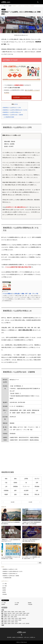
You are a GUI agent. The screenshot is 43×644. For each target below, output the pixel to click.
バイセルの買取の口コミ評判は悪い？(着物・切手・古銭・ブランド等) (20, 294)
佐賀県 (13, 624)
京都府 (13, 618)
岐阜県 (15, 617)
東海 (2, 617)
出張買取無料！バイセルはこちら (22, 97)
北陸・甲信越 (4, 615)
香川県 (9, 622)
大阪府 (5, 618)
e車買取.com (33, 637)
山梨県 (27, 615)
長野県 (23, 615)
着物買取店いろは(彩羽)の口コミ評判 (11, 108)
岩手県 (16, 612)
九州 (2, 624)
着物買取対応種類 (9, 117)
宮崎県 (20, 624)
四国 (2, 622)
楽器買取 (4, 592)
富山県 (9, 615)
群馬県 (21, 613)
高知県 (16, 622)
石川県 (12, 615)
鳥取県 (16, 620)
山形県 (24, 612)
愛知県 (5, 617)
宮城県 (13, 612)
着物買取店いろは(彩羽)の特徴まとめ (11, 112)
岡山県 (5, 620)
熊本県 (16, 624)
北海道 (3, 610)
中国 (2, 620)
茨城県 (24, 613)
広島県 (9, 620)
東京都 (5, 613)
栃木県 (28, 613)
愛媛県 (5, 622)
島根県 (20, 620)
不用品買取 (5, 594)
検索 (40, 563)
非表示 (16, 104)
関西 (2, 618)
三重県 (12, 617)
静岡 (9, 617)
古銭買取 (4, 590)
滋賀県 (20, 618)
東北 (2, 612)
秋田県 (9, 612)
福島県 (20, 612)
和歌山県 (24, 618)
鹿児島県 (28, 624)
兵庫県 (9, 618)
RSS (22, 635)
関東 (2, 613)
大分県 (24, 624)
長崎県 (9, 624)
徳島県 (13, 622)
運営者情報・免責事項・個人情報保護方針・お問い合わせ (18, 637)
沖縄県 (3, 625)
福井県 (16, 615)
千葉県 (13, 613)
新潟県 (20, 615)
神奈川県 (9, 613)
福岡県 (5, 624)
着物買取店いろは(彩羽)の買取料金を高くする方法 (15, 110)
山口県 (13, 620)
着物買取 (4, 10)
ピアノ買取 (5, 584)
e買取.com (21, 632)
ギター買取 (5, 586)
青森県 (5, 612)
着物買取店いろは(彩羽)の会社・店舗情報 (13, 115)
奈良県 (16, 618)
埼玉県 (17, 613)
